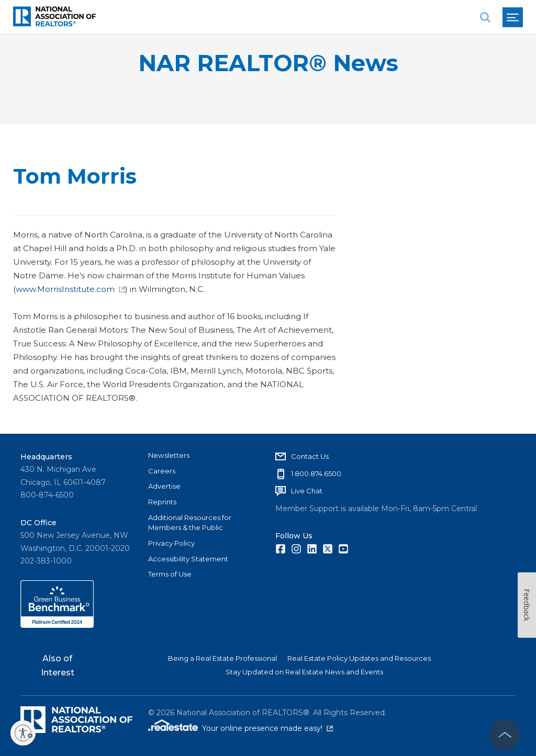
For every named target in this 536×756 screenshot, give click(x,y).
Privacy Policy (171, 543)
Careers (162, 471)
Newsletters (169, 455)
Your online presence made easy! (267, 728)
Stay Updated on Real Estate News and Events (304, 672)
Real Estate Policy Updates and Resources (359, 658)
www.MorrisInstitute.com (70, 289)
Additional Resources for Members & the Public (190, 523)
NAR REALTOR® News (268, 63)
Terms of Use (170, 574)
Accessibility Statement (188, 559)
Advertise (164, 486)
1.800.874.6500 (316, 473)
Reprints (162, 502)
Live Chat (307, 491)
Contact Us (310, 456)
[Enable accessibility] (23, 733)
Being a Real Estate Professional (222, 658)
